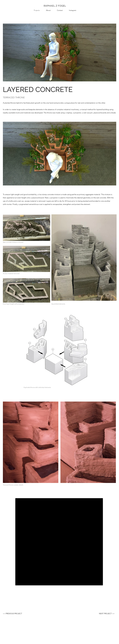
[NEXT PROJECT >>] (107, 614)
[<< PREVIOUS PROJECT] (12, 614)
